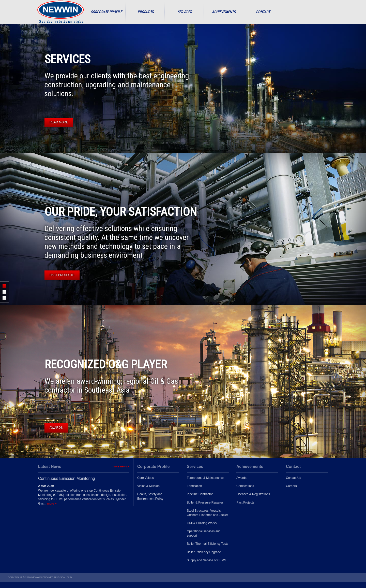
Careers (291, 486)
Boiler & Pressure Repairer (205, 503)
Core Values (146, 478)
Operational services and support (204, 533)
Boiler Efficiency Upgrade (204, 552)
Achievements (224, 12)
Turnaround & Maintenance (205, 478)
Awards (241, 478)
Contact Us (293, 478)
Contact (263, 12)
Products (146, 12)
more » (52, 504)
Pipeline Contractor (200, 494)
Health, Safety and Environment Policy (150, 496)
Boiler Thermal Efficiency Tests (208, 544)
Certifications (245, 486)
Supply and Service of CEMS (207, 560)
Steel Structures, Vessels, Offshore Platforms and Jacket (207, 513)
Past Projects (245, 503)
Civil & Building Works (202, 523)
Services (185, 12)
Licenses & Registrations (253, 494)
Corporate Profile (106, 12)
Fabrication (194, 486)
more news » (121, 466)
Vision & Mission (148, 486)
